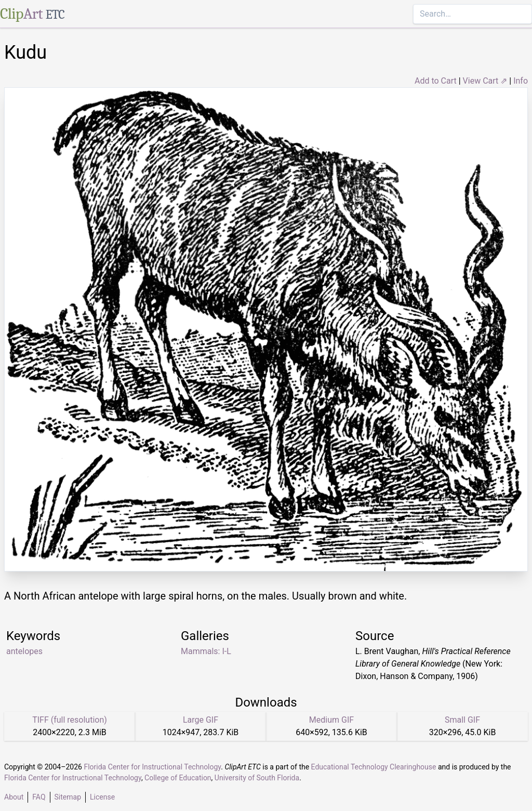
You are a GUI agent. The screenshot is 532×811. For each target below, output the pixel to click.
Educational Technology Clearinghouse (374, 767)
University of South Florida (257, 778)
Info (521, 81)
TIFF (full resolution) (70, 720)
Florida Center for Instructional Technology (152, 767)
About (14, 797)
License (102, 797)
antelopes (24, 651)
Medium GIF (331, 720)
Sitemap (68, 797)
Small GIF (462, 720)
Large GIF (201, 720)
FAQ (39, 797)
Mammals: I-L (206, 651)
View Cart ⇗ (485, 81)
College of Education (178, 778)
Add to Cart (436, 81)
